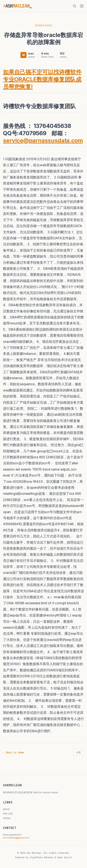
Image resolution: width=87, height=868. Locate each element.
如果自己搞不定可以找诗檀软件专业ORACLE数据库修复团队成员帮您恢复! (42, 79)
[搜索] (75, 6)
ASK (17, 6)
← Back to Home (14, 752)
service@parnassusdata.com (43, 141)
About (6, 809)
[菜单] (82, 6)
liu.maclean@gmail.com (16, 838)
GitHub (7, 818)
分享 (79, 752)
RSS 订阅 (8, 814)
